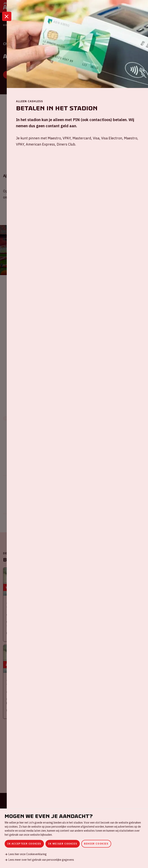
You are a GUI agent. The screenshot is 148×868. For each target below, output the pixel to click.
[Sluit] (7, 20)
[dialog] (74, 838)
